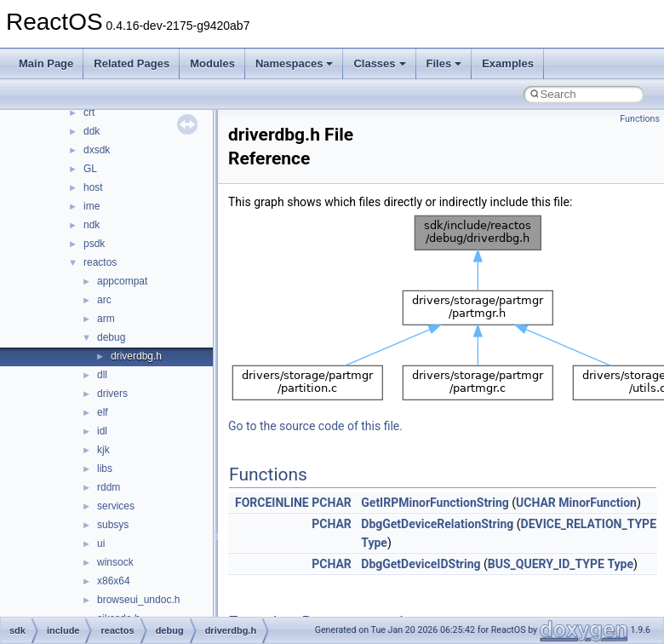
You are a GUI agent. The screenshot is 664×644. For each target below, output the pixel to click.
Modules (212, 63)
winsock (115, 562)
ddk (92, 131)
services (116, 506)
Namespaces (295, 63)
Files (444, 63)
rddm (109, 487)
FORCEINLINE (272, 503)
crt (89, 112)
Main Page (46, 63)
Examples (508, 63)
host (93, 187)
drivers (112, 394)
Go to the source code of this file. (315, 426)
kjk (103, 450)
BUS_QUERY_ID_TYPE (546, 564)
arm (106, 319)
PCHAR (332, 503)
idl (102, 431)
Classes (379, 63)
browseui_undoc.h (138, 600)
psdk (94, 244)
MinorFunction (598, 503)
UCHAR (536, 503)
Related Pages (132, 63)
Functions (640, 119)
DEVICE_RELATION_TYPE (589, 524)
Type (374, 543)
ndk (92, 225)
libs (105, 469)
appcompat (122, 281)
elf (103, 412)
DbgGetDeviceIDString (421, 564)
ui (101, 543)
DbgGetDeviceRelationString (437, 524)
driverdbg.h (136, 356)
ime (92, 206)
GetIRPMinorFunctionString (435, 503)
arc (104, 300)
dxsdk (97, 150)
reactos (100, 262)
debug (111, 337)
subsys (113, 525)
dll (102, 375)
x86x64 (114, 581)
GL (90, 169)
